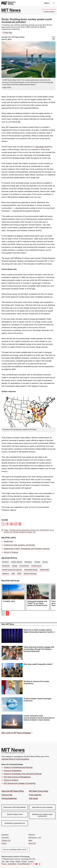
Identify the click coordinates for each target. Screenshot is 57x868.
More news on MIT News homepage (16, 733)
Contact (31, 861)
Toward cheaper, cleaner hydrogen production (37, 700)
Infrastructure (36, 566)
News (30, 840)
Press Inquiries (35, 795)
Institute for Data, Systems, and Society (19, 545)
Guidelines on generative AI (15, 823)
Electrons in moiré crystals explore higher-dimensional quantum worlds (38, 631)
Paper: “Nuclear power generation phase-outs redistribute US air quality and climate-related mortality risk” (29, 531)
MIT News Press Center (39, 791)
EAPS (19, 574)
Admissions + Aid (35, 838)
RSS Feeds (33, 798)
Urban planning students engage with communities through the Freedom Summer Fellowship (39, 649)
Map (7, 861)
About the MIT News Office (13, 791)
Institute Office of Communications (15, 759)
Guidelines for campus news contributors (42, 815)
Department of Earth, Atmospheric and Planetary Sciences (27, 549)
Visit (3, 861)
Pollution (5, 562)
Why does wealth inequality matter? (38, 664)
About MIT (32, 843)
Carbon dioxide (17, 562)
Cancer (45, 562)
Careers (24, 861)
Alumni (4, 843)
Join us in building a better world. (16, 850)
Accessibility (12, 864)
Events (12, 861)
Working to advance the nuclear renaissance (36, 682)
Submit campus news (15, 814)
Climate (37, 562)
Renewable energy (31, 570)
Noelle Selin (8, 541)
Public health (45, 570)
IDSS (13, 574)
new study (40, 147)
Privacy (4, 864)
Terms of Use (7, 795)
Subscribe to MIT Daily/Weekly (15, 807)
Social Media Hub (24, 864)
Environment (24, 566)
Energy (15, 566)
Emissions (6, 566)
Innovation (5, 838)
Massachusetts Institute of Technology (16, 857)
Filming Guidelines (9, 798)
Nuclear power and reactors (12, 570)
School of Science (11, 552)
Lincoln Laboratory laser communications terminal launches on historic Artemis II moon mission (39, 718)
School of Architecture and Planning (18, 767)
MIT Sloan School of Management (17, 777)
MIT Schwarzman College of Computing (20, 783)
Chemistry (28, 562)
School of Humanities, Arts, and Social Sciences (23, 774)
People (18, 861)
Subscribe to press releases (42, 807)
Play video (28, 412)
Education (5, 835)
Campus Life (6, 840)
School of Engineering (13, 771)
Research (6, 574)
